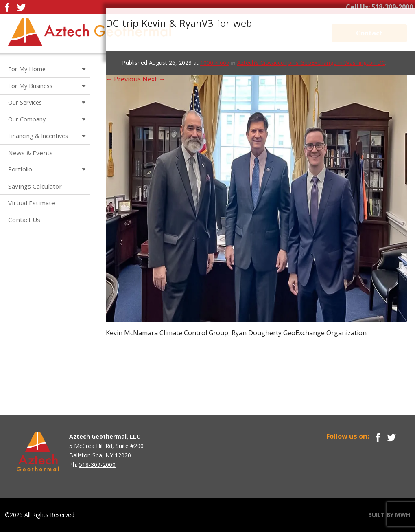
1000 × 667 (215, 63)
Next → (154, 79)
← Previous (123, 79)
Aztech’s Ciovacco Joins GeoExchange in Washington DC (311, 63)
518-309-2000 (392, 7)
